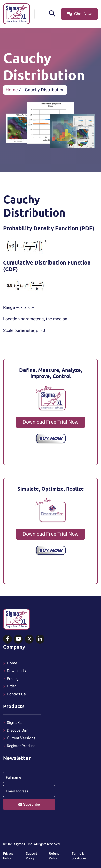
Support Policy (31, 856)
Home (12, 90)
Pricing (13, 679)
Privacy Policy (8, 856)
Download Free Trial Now (51, 422)
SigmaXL (14, 723)
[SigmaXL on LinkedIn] (40, 639)
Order (11, 686)
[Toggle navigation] (41, 14)
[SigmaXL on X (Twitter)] (29, 639)
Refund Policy (54, 856)
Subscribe (29, 804)
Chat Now (79, 14)
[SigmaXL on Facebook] (7, 639)
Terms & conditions (79, 856)
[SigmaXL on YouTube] (18, 639)
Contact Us (16, 694)
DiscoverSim (18, 730)
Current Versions (21, 738)
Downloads (16, 671)
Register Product (21, 746)
